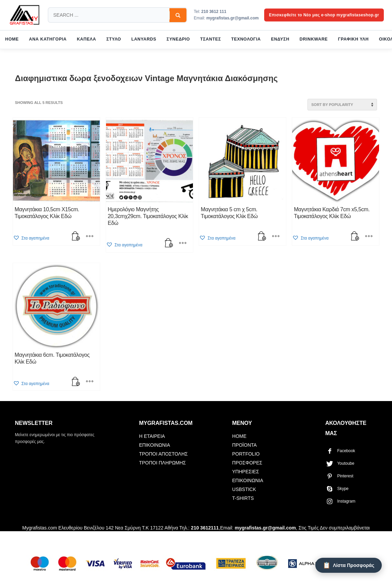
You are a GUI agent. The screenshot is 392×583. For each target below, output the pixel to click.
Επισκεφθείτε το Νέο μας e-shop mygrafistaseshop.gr (324, 15)
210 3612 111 (214, 12)
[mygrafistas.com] (25, 15)
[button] (76, 237)
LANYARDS (144, 39)
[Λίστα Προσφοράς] (349, 565)
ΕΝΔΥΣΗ (280, 39)
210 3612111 (205, 528)
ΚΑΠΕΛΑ (86, 39)
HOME (12, 39)
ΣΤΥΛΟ (114, 39)
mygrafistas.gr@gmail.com (232, 18)
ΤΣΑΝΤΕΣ (210, 39)
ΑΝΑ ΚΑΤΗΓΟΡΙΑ (48, 39)
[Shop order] (342, 105)
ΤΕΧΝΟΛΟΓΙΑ (246, 39)
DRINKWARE (314, 39)
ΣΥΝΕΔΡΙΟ (178, 39)
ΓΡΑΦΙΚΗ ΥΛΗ (353, 39)
